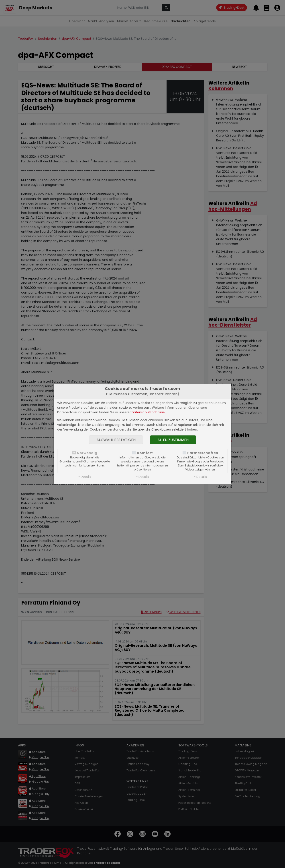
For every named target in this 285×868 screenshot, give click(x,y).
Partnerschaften (203, 453)
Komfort (145, 453)
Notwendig (87, 453)
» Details (85, 477)
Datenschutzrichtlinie (148, 412)
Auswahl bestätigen (116, 440)
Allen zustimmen (173, 440)
